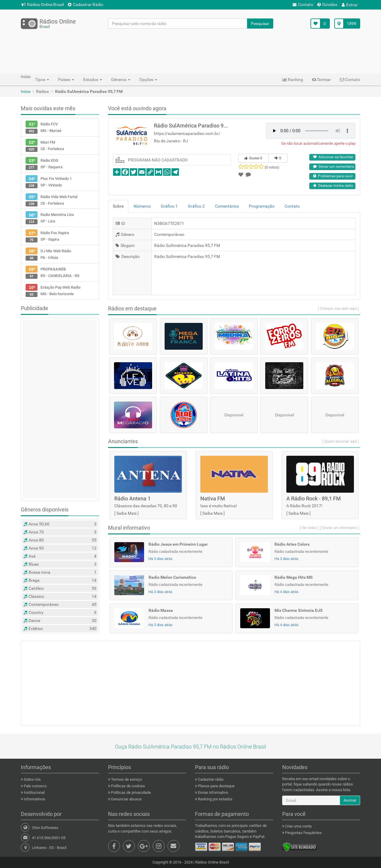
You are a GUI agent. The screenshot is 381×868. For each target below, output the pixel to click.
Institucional (34, 792)
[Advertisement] (190, 51)
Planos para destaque (216, 786)
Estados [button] (93, 80)
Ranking (293, 80)
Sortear (321, 80)
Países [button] (66, 80)
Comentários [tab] (227, 206)
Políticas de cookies (128, 786)
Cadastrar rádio (210, 779)
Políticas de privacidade (131, 792)
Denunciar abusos (126, 799)
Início (26, 91)
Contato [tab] (292, 206)
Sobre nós (32, 779)
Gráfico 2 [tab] (196, 206)
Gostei (253, 158)
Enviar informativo (213, 792)
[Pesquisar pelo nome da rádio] (178, 24)
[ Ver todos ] (309, 528)
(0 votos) (272, 167)
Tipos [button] (42, 80)
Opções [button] (148, 80)
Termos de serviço (126, 779)
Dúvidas (327, 4)
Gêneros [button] (121, 80)
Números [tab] (142, 206)
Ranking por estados (215, 799)
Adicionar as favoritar (333, 157)
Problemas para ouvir (333, 176)
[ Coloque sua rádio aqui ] (338, 309)
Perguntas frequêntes (303, 833)
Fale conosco (35, 786)
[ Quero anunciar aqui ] (341, 441)
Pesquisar (260, 24)
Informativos (34, 799)
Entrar (350, 5)
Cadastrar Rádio (86, 4)
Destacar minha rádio (333, 186)
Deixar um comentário (334, 167)
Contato (303, 4)
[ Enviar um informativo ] (339, 528)
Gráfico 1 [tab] (169, 206)
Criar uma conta (298, 826)
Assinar (350, 800)
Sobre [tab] (118, 206)
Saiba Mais (127, 513)
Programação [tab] (262, 206)
